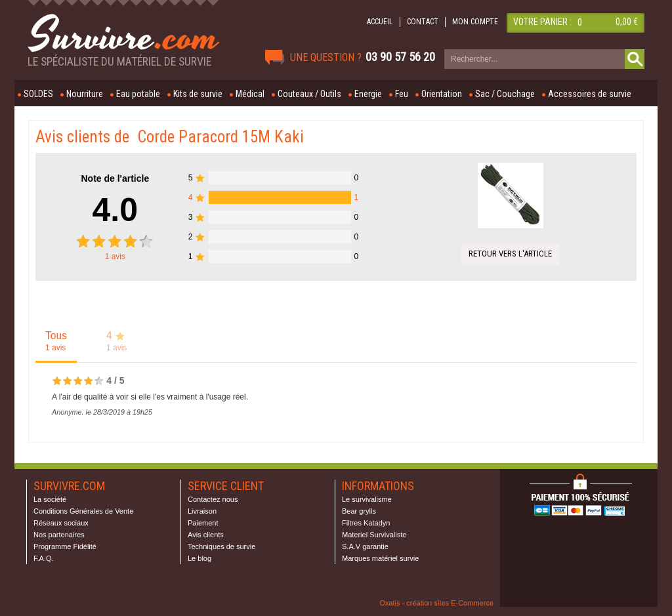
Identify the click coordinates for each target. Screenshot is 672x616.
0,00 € (627, 22)
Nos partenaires (59, 535)
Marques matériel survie (380, 558)
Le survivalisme (367, 499)
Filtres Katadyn (366, 523)
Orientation (442, 94)
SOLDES (38, 94)
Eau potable (138, 94)
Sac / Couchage (505, 94)
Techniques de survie (221, 546)
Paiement (203, 523)
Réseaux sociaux (61, 523)
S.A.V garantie (365, 546)
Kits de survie (198, 94)
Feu (402, 94)
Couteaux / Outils (309, 94)
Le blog (199, 558)
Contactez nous (213, 499)
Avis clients (206, 535)
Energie (368, 94)
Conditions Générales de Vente (83, 511)
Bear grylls (359, 511)
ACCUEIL (380, 22)
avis (115, 257)
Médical (250, 94)
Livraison (202, 511)
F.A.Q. (44, 558)
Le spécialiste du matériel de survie (119, 62)
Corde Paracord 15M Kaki (220, 137)
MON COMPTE (475, 22)
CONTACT (423, 22)
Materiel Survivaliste (374, 535)
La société (50, 499)
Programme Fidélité (65, 546)
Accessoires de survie (590, 94)
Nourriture (85, 94)
